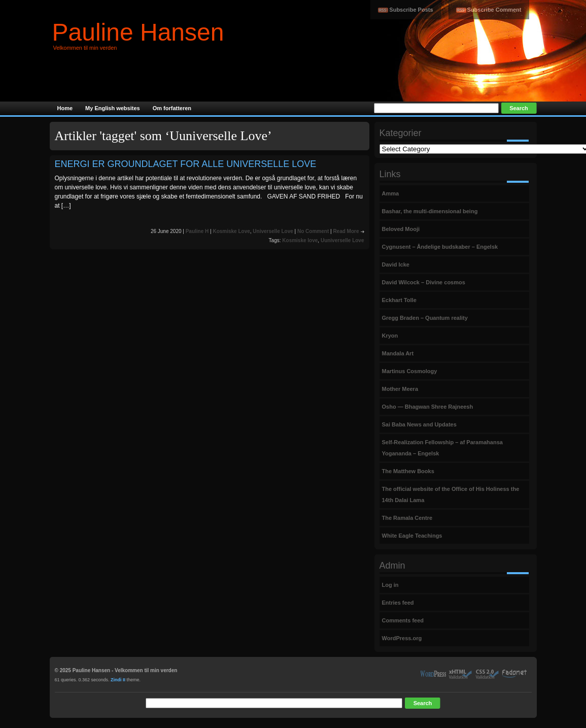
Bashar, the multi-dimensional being (430, 211)
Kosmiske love (300, 240)
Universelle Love (273, 231)
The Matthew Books (408, 471)
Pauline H (197, 231)
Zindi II (118, 680)
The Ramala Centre (407, 518)
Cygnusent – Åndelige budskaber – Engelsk (440, 247)
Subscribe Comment (494, 10)
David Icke (396, 264)
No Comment (313, 231)
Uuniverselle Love (342, 240)
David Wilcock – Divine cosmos (424, 282)
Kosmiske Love (231, 231)
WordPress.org (402, 638)
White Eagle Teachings (412, 536)
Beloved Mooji (401, 229)
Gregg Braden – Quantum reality (425, 318)
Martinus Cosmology (410, 371)
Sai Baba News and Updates (419, 424)
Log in (390, 585)
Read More (346, 231)
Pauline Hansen (138, 32)
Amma (391, 193)
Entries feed (398, 603)
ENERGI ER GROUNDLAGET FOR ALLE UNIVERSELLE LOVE (186, 164)
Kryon (390, 336)
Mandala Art (398, 353)
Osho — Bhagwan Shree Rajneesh (428, 407)
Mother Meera (400, 389)
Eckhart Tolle (399, 300)
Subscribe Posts (411, 10)
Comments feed (403, 620)
